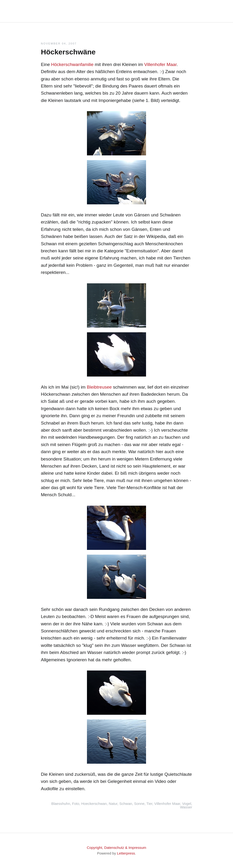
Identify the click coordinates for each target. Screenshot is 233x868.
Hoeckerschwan (94, 804)
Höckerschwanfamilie (72, 64)
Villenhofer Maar (160, 64)
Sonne (139, 804)
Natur (113, 804)
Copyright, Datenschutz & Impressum (116, 848)
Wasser (186, 807)
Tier (149, 804)
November (51, 44)
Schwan (126, 804)
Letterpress (126, 853)
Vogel (187, 804)
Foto (76, 804)
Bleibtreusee (99, 387)
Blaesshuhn (61, 804)
